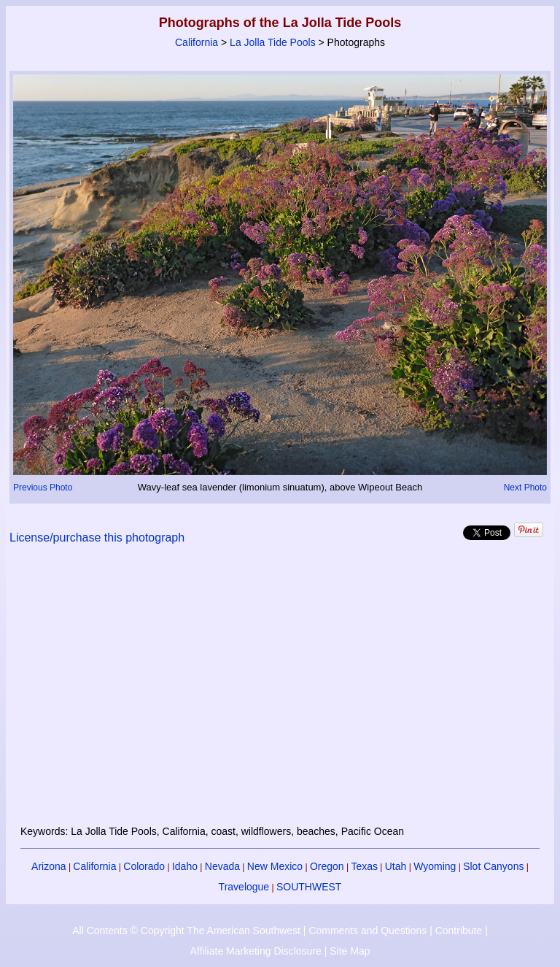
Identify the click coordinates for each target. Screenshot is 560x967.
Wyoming (435, 866)
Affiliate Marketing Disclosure (256, 951)
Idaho (185, 866)
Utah (396, 866)
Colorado (144, 866)
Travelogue (244, 887)
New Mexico (275, 866)
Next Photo (525, 488)
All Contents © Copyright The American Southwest (186, 931)
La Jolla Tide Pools (273, 42)
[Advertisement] (280, 693)
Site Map (350, 951)
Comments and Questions (367, 931)
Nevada (222, 866)
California (197, 42)
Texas (364, 866)
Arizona (48, 866)
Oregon (327, 866)
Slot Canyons (493, 866)
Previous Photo (43, 488)
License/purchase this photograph (97, 538)
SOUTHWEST (309, 887)
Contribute (459, 931)
